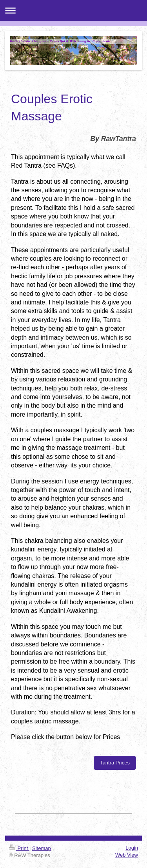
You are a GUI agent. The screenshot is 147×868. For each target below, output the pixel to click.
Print (19, 848)
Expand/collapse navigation (73, 10)
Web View (127, 855)
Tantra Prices (115, 763)
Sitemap (42, 848)
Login (132, 848)
